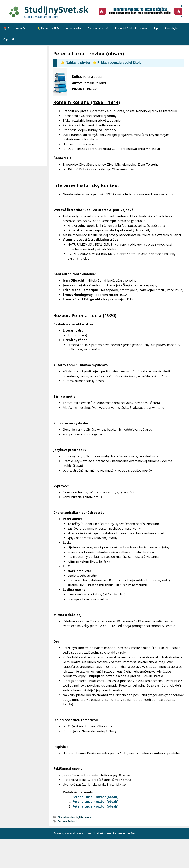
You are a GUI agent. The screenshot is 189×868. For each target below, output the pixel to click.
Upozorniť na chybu (166, 28)
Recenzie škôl (127, 833)
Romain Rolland (67, 821)
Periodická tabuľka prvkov (131, 28)
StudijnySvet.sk (56, 10)
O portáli (9, 39)
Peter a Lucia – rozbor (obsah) (95, 797)
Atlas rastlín (73, 28)
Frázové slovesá (98, 28)
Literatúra (85, 817)
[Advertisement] (25, 106)
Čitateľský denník (68, 817)
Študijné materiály (105, 833)
